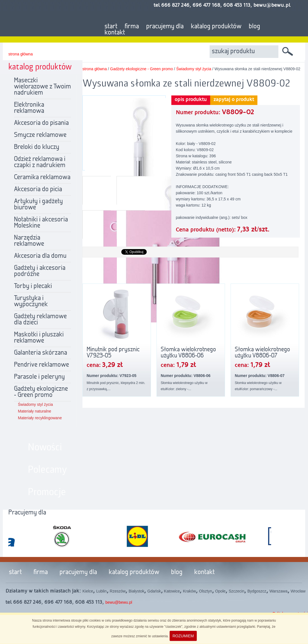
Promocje (47, 492)
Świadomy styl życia (35, 404)
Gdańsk (154, 591)
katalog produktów (216, 27)
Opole (220, 591)
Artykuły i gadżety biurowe (38, 205)
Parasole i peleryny (39, 377)
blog (254, 27)
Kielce (88, 591)
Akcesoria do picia (38, 189)
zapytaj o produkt (234, 100)
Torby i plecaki (33, 286)
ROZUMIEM (183, 636)
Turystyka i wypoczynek (31, 301)
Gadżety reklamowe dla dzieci (40, 320)
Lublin (101, 591)
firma (132, 27)
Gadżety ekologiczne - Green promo (41, 392)
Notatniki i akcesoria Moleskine (41, 223)
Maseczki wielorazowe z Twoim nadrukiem (42, 87)
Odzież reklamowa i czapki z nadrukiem (40, 162)
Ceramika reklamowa (42, 177)
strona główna (21, 54)
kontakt (115, 33)
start (111, 27)
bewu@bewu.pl (119, 602)
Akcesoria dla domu (40, 256)
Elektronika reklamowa (29, 108)
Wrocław (298, 591)
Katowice (172, 591)
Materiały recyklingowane (40, 418)
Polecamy (48, 470)
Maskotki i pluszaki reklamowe (39, 338)
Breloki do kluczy (37, 147)
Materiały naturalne (35, 411)
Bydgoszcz (257, 591)
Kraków (189, 591)
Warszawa (279, 591)
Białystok (136, 591)
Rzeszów (118, 591)
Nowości (45, 448)
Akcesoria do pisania (41, 123)
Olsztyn (206, 591)
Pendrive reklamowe (42, 365)
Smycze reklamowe (40, 135)
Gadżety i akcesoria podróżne (40, 271)
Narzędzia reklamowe (29, 241)
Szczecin (236, 591)
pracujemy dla (165, 27)
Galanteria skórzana (41, 353)
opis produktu (191, 100)
